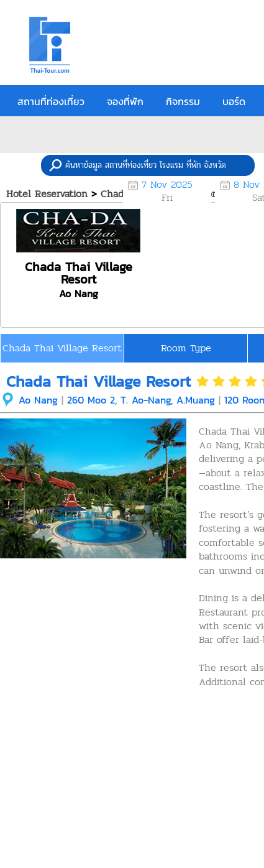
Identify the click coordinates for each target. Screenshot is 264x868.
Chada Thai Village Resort (62, 348)
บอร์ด (234, 101)
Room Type (186, 348)
